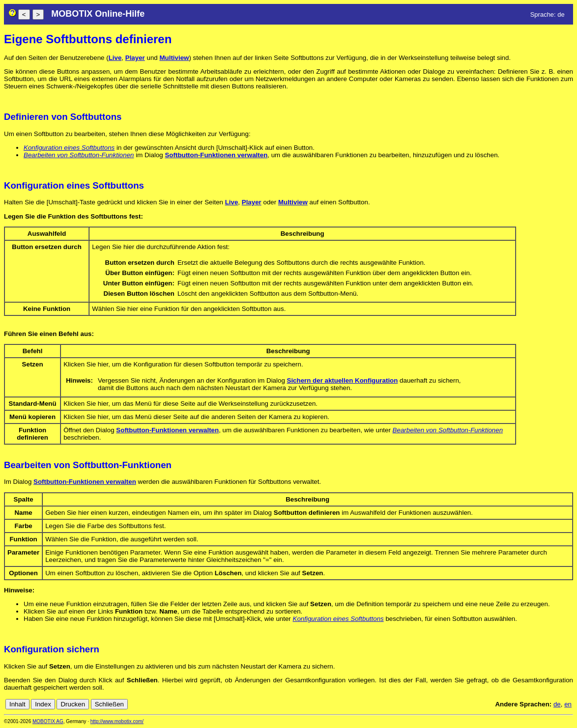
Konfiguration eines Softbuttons (69, 148)
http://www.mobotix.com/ (117, 721)
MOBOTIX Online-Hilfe (98, 14)
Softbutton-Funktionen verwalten (216, 155)
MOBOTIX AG (48, 721)
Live (115, 58)
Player (135, 58)
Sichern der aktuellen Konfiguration (343, 380)
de (557, 704)
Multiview (174, 58)
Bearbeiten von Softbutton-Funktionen (79, 155)
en (568, 704)
